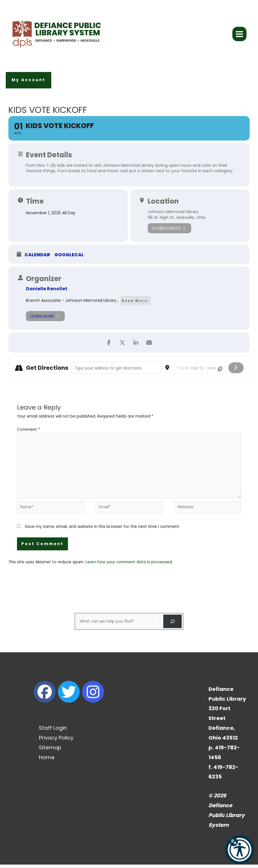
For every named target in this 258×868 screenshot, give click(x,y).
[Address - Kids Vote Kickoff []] (116, 371)
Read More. (135, 304)
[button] (29, 83)
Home (47, 760)
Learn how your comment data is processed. (129, 565)
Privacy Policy (56, 741)
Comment (29, 433)
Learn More (45, 319)
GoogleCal (69, 258)
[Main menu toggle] (240, 36)
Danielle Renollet (47, 292)
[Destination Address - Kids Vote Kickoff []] (199, 371)
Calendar (37, 258)
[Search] (172, 625)
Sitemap (50, 751)
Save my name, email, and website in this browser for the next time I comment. (102, 530)
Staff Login (53, 731)
